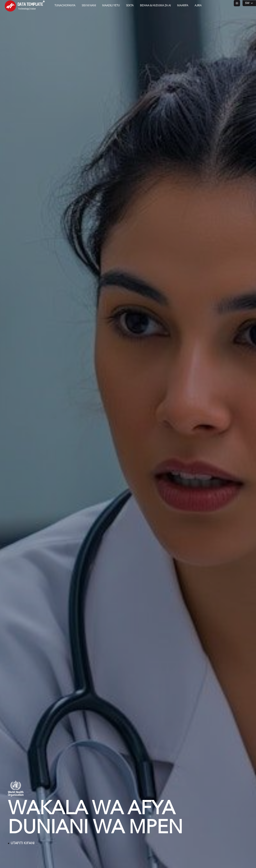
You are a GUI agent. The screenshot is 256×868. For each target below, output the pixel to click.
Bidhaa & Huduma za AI (155, 6)
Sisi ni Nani (89, 6)
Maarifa (183, 6)
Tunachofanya (65, 6)
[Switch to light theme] (237, 3)
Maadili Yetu (111, 6)
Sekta (130, 6)
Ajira (198, 6)
